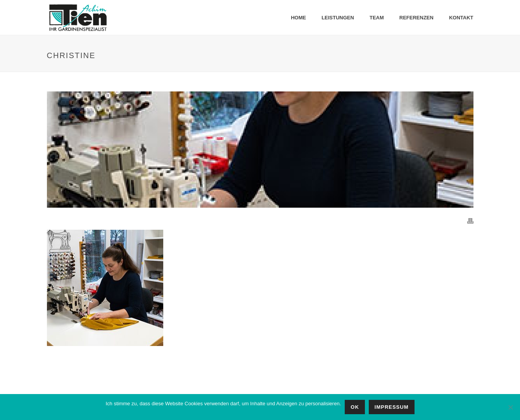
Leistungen (338, 18)
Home (298, 18)
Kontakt (461, 18)
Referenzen (416, 18)
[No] (510, 407)
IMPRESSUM (392, 407)
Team (377, 18)
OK (355, 407)
